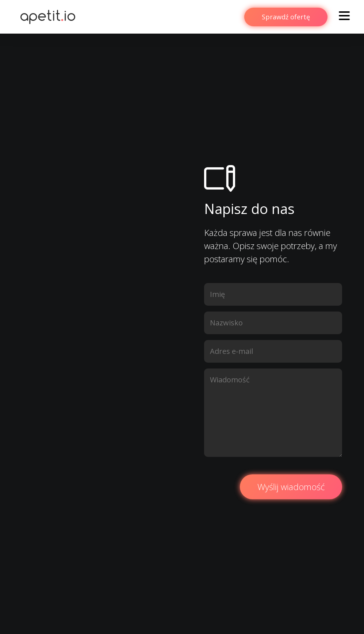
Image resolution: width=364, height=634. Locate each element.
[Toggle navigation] (344, 17)
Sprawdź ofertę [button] (286, 17)
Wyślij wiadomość (291, 487)
